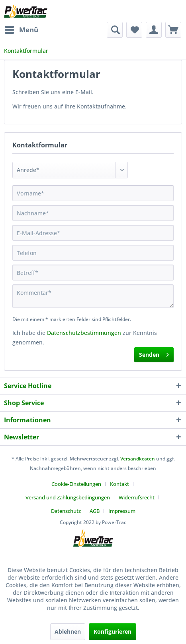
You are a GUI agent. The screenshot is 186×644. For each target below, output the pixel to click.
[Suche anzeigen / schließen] (115, 30)
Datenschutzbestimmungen (84, 333)
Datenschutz (66, 511)
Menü (22, 29)
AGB (95, 511)
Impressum (122, 511)
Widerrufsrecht (137, 497)
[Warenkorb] (173, 30)
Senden (154, 353)
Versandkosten (138, 459)
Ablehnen (68, 631)
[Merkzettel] (134, 30)
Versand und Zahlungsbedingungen (68, 497)
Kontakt (119, 484)
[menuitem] (21, 30)
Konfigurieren (113, 631)
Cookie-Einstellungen (76, 484)
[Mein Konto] (154, 30)
